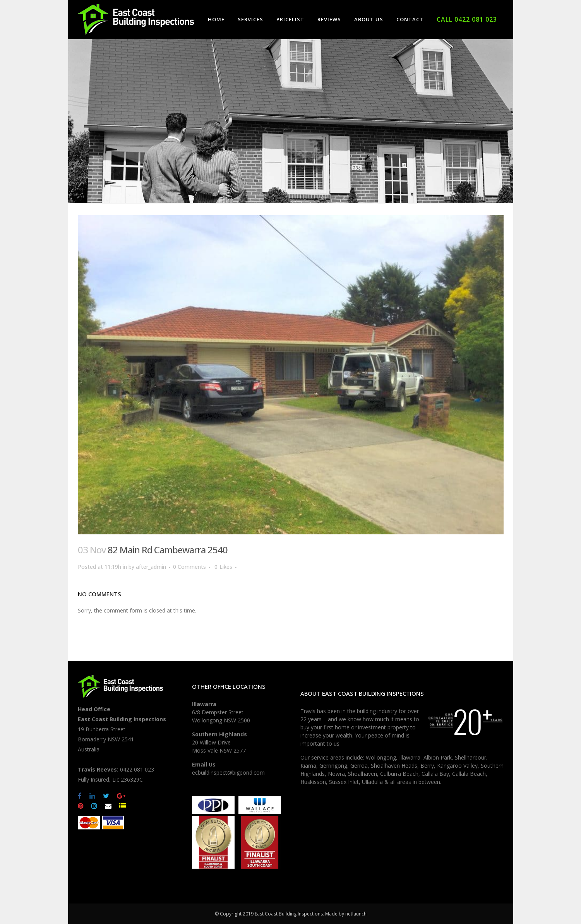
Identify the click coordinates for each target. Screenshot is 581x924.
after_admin (151, 567)
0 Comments (189, 567)
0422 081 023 (137, 769)
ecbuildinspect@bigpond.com (228, 773)
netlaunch (356, 914)
